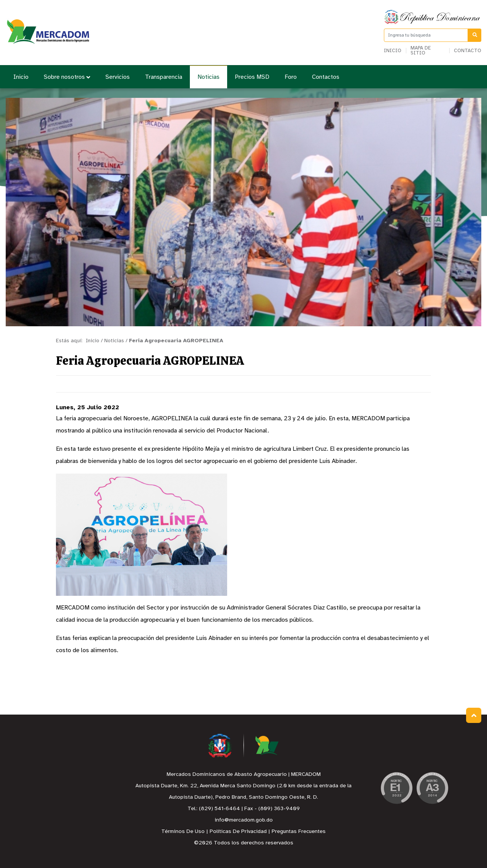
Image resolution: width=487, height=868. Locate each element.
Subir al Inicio (474, 716)
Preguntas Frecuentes (299, 832)
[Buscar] (475, 35)
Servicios (118, 77)
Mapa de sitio (421, 51)
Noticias (208, 77)
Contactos (326, 77)
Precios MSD (252, 77)
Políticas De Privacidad (238, 832)
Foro (291, 77)
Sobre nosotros (67, 77)
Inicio (393, 51)
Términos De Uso (183, 832)
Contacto (468, 51)
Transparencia (164, 77)
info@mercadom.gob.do (244, 820)
